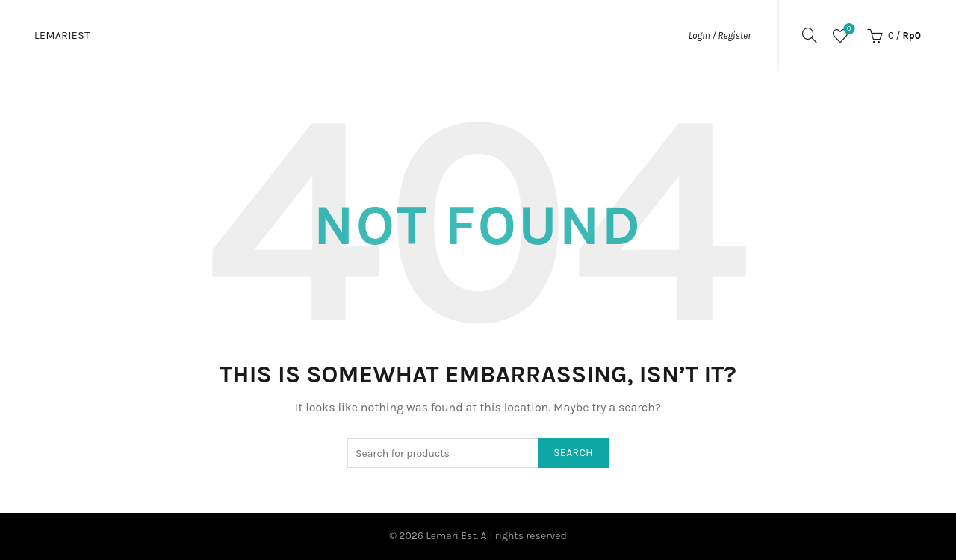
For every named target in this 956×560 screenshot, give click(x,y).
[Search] (810, 35)
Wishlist (847, 29)
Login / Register (720, 35)
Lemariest (62, 35)
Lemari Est (451, 536)
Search (573, 453)
